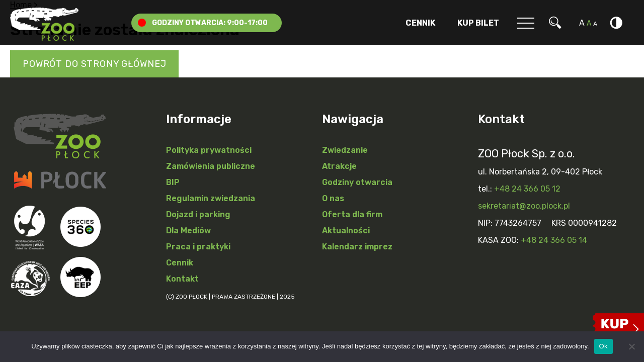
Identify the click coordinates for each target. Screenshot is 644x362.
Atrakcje (339, 166)
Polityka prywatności (209, 150)
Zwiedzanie (345, 150)
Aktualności (346, 231)
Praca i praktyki (198, 247)
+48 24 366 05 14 (554, 240)
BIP (173, 182)
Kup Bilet (478, 23)
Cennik (420, 23)
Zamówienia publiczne (211, 166)
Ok (603, 346)
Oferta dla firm (352, 214)
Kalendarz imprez (357, 247)
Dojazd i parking (198, 214)
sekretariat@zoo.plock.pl (524, 206)
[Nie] (631, 346)
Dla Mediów (188, 231)
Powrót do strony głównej (94, 64)
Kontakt (182, 279)
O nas (333, 198)
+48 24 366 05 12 (527, 189)
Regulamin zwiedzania (211, 198)
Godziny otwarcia (357, 182)
